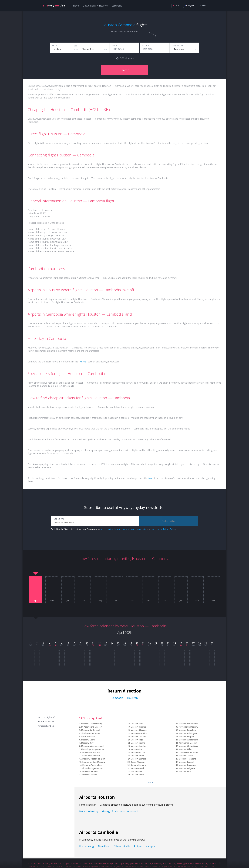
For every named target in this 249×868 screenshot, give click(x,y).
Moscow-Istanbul (90, 772)
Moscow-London (138, 746)
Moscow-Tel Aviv (138, 737)
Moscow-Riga (137, 740)
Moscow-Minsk (138, 768)
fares (151, 478)
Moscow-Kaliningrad (188, 733)
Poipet (138, 846)
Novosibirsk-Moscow (188, 727)
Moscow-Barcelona (188, 730)
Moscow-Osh (185, 772)
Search (124, 70)
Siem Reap (104, 846)
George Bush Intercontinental (120, 811)
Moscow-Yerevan (139, 727)
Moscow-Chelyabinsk (188, 746)
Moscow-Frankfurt (139, 733)
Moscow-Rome (138, 756)
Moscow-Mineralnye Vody (93, 746)
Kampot (150, 846)
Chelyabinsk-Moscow (188, 752)
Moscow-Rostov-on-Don (94, 759)
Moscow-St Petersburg (92, 724)
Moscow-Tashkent (187, 759)
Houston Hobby (89, 811)
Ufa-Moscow (136, 772)
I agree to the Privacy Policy (163, 529)
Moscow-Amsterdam (188, 740)
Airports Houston (46, 722)
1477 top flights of (46, 717)
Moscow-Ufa (136, 749)
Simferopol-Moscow (91, 733)
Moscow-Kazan (138, 752)
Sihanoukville (122, 846)
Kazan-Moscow (138, 762)
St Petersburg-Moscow (92, 727)
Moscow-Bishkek (187, 762)
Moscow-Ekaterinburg (93, 765)
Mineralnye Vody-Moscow (93, 749)
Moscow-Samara (138, 759)
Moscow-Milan (185, 749)
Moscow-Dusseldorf (188, 765)
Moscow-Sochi (88, 740)
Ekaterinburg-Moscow (93, 768)
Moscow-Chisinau (139, 730)
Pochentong (87, 846)
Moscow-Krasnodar (91, 752)
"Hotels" (83, 362)
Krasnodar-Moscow (91, 756)
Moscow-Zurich (186, 756)
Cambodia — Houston (125, 698)
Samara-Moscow (138, 765)
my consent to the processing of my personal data (123, 529)
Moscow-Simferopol (91, 730)
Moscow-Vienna (138, 743)
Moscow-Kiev (87, 743)
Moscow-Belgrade (187, 768)
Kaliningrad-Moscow (188, 743)
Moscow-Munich (90, 775)
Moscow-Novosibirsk (188, 724)
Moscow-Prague (186, 737)
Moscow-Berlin (137, 775)
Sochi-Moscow (88, 737)
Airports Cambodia (47, 726)
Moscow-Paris (137, 724)
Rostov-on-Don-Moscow (94, 762)
